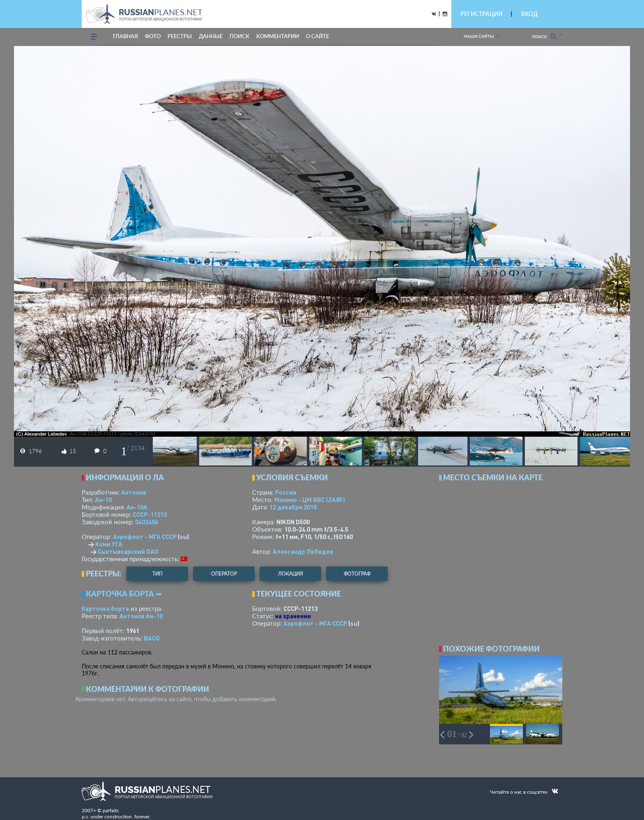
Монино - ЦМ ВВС (310, 500)
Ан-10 (103, 500)
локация (291, 574)
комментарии (278, 36)
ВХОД (529, 14)
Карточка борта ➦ (124, 594)
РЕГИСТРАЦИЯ (481, 14)
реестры (180, 36)
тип (158, 574)
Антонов (134, 492)
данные (211, 36)
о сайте (317, 36)
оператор (224, 574)
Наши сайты (479, 36)
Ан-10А (137, 507)
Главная (125, 36)
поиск (239, 36)
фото (153, 36)
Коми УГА (109, 544)
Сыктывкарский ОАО (128, 551)
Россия (286, 492)
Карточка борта (105, 608)
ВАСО (152, 638)
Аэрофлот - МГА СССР (145, 537)
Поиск (544, 36)
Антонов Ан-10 (141, 616)
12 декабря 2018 (293, 507)
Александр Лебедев (303, 551)
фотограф (357, 574)
